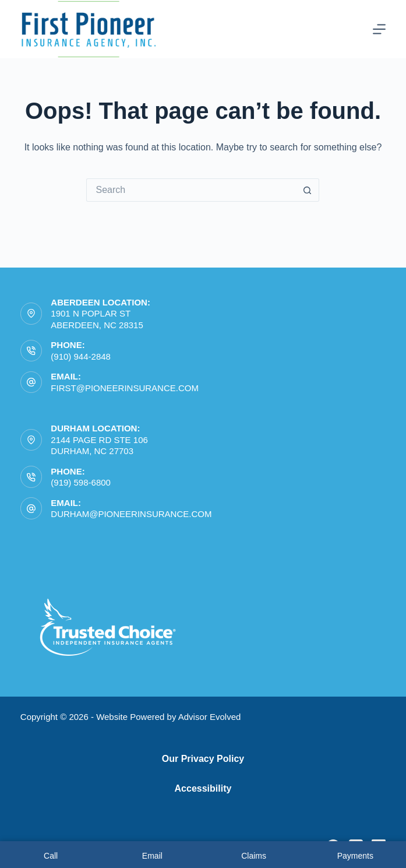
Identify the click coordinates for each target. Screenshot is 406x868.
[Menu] (379, 29)
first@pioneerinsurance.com (125, 388)
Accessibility (203, 788)
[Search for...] (191, 190)
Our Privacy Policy (203, 759)
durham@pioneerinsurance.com (131, 514)
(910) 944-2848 (81, 356)
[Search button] (308, 190)
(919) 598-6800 (81, 482)
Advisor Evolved (210, 717)
